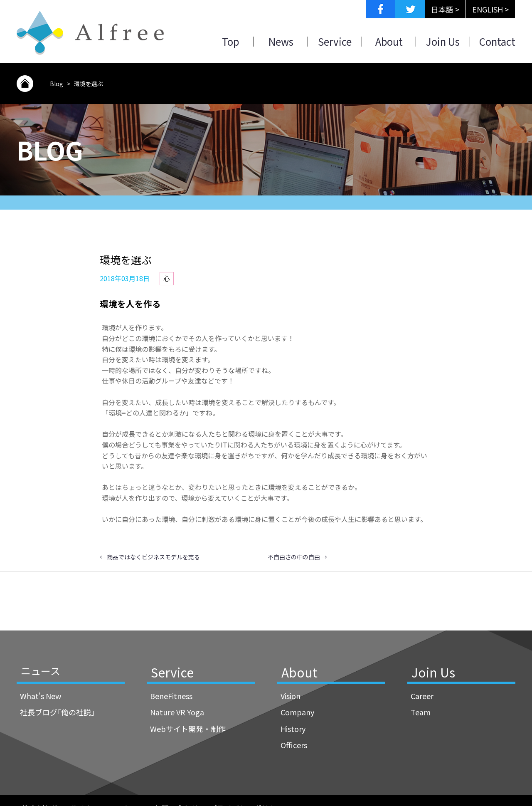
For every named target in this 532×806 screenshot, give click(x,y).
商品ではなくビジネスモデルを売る (150, 557)
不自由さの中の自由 (297, 557)
